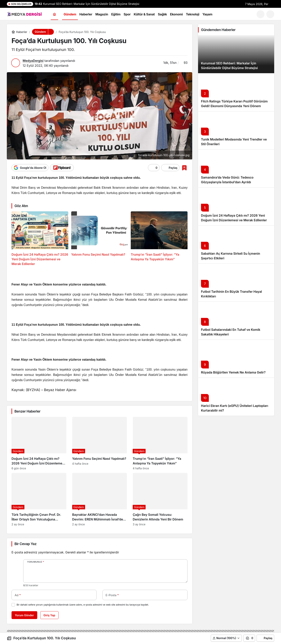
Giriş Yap (49, 615)
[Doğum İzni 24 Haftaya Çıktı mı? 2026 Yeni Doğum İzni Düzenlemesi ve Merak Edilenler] (40, 239)
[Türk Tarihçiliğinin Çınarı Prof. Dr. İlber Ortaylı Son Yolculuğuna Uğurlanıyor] (39, 499)
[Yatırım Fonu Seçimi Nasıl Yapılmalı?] (100, 239)
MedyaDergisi (33, 61)
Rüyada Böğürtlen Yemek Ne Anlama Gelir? (233, 372)
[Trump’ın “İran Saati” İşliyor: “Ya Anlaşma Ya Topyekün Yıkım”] (159, 239)
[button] (270, 14)
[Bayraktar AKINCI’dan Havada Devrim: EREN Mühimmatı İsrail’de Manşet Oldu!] (100, 499)
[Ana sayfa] (54, 14)
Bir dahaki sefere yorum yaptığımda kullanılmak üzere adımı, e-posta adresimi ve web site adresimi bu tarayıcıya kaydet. (83, 605)
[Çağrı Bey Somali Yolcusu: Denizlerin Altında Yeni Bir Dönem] (160, 499)
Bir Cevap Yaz (25, 544)
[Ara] (261, 14)
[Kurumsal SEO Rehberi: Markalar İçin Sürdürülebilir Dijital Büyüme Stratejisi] (236, 54)
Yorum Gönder (24, 615)
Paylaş (265, 638)
